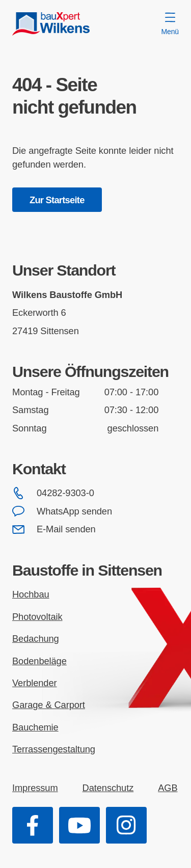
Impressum (35, 788)
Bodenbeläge (39, 661)
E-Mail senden (54, 529)
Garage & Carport (49, 705)
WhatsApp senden (62, 511)
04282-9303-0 (53, 493)
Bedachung (36, 639)
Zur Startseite (57, 200)
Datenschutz (108, 788)
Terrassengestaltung (54, 749)
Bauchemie (35, 727)
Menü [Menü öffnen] (170, 24)
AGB (168, 788)
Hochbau (31, 594)
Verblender (35, 683)
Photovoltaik (37, 617)
